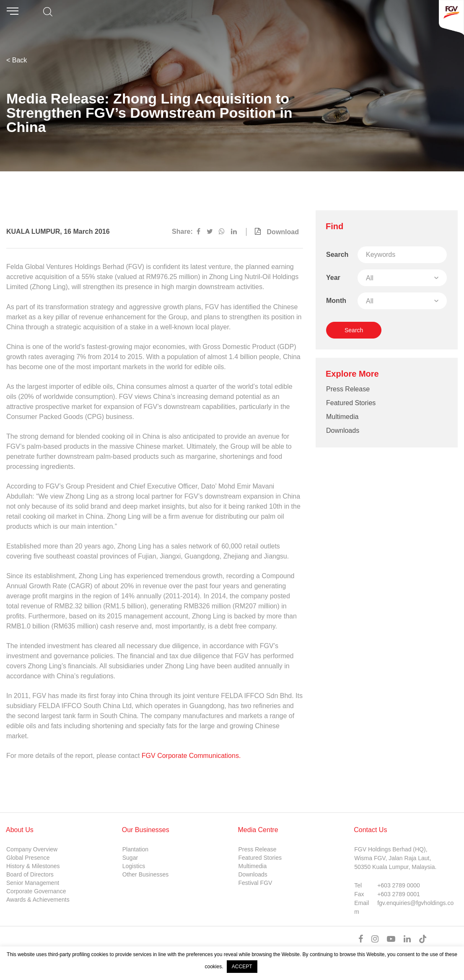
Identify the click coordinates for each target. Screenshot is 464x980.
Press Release (348, 389)
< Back (17, 60)
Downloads (343, 431)
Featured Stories (351, 403)
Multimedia (342, 417)
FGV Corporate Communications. (191, 756)
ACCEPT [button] (242, 967)
